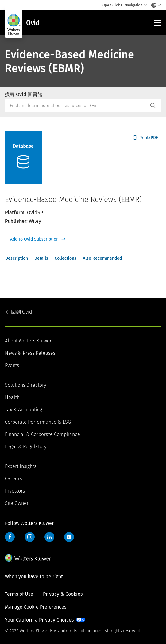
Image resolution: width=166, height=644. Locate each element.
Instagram (30, 537)
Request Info (38, 239)
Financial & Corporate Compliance (42, 434)
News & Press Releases (30, 353)
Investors (15, 491)
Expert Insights (21, 466)
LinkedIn (49, 537)
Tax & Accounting (23, 410)
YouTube (69, 537)
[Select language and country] (154, 5)
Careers (13, 479)
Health (12, 397)
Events (12, 365)
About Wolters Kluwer (28, 341)
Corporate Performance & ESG (38, 422)
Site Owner (17, 503)
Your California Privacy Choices (39, 620)
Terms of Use (19, 594)
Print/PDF (145, 138)
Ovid (21, 312)
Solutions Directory (25, 385)
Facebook (10, 537)
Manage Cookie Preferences (36, 607)
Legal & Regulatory (26, 447)
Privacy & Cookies (63, 594)
